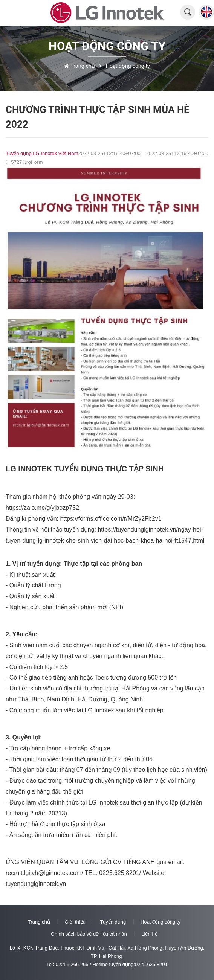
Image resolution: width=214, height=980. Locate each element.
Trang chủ (39, 922)
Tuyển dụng (113, 922)
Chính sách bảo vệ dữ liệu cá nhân (89, 934)
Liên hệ (149, 934)
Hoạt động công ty (160, 922)
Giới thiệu (75, 922)
